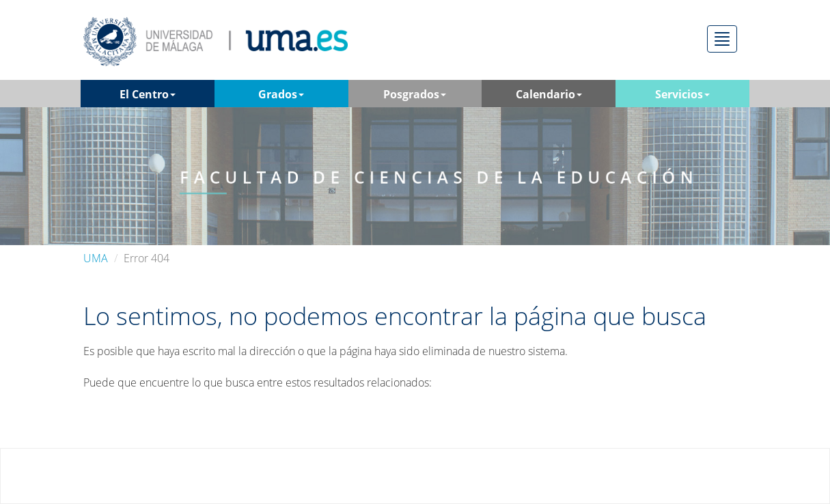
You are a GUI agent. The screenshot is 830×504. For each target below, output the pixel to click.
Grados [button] (281, 94)
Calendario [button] (549, 94)
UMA (96, 258)
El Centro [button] (148, 94)
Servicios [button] (682, 94)
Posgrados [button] (415, 94)
